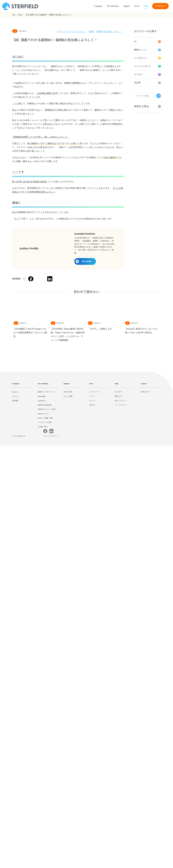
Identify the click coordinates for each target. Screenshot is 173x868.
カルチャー (16, 806)
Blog (145, 6)
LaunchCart (42, 810)
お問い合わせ (145, 802)
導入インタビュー (121, 810)
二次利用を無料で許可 (47, 337)
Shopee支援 (42, 806)
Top (14, 15)
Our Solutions (109, 6)
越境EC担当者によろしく (109, 32)
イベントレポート (147, 66)
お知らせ (92, 815)
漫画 (92, 32)
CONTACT (160, 6)
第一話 (15, 544)
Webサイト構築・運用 (45, 828)
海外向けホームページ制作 (47, 819)
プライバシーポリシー (51, 859)
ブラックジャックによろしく (72, 32)
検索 (159, 96)
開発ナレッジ (147, 50)
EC (147, 42)
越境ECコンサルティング (46, 802)
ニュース (92, 810)
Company (16, 793)
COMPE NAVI (43, 836)
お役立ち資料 (68, 802)
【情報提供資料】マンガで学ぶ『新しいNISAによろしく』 (41, 500)
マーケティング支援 (44, 832)
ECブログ (118, 802)
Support (67, 793)
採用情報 (15, 810)
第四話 (36, 544)
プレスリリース (94, 802)
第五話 (44, 544)
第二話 (22, 544)
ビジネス (147, 74)
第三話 (29, 544)
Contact (144, 793)
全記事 (147, 83)
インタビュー (147, 58)
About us (16, 802)
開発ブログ (119, 806)
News (135, 6)
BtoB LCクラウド (44, 823)
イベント (92, 806)
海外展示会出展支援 (45, 815)
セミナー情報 (68, 806)
